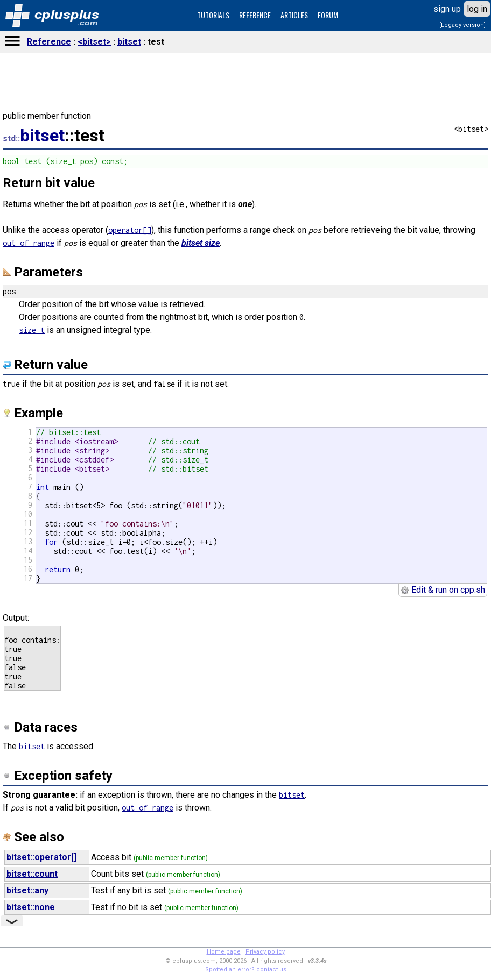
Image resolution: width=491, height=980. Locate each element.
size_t (32, 330)
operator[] (130, 230)
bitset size (201, 243)
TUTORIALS (213, 15)
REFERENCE (255, 15)
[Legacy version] (462, 25)
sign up (447, 9)
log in (477, 9)
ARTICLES (294, 15)
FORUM (328, 15)
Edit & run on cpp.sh (443, 590)
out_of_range (29, 243)
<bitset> (94, 42)
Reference (49, 42)
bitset (129, 42)
